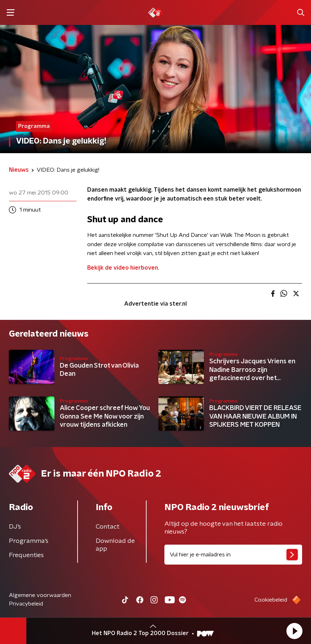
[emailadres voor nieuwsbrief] (233, 555)
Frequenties (26, 555)
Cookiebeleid (271, 600)
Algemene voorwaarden (40, 595)
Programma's (29, 541)
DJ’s (15, 527)
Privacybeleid (26, 604)
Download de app (115, 545)
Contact (108, 527)
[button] (294, 631)
